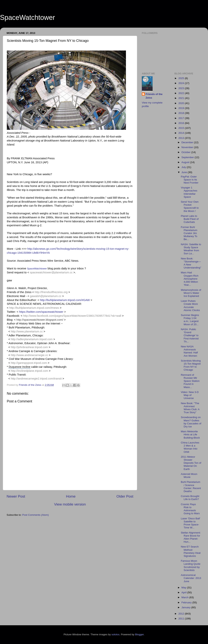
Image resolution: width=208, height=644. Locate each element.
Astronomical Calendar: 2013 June (191, 578)
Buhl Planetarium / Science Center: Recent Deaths (191, 487)
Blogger (139, 634)
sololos (116, 634)
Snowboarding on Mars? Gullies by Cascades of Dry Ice (191, 422)
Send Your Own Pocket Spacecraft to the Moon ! (190, 206)
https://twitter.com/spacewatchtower (41, 312)
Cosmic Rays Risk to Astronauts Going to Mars (190, 509)
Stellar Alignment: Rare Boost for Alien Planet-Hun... (191, 537)
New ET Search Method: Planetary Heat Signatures (191, 551)
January (186, 607)
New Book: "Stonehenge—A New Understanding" (191, 263)
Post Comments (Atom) (36, 515)
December (188, 142)
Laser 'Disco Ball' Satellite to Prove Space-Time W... (191, 523)
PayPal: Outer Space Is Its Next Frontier (190, 180)
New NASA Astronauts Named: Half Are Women (189, 351)
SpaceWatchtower (28, 17)
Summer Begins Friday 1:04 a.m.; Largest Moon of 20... (190, 320)
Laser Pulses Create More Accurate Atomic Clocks (190, 306)
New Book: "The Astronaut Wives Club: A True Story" (190, 408)
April (184, 592)
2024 (182, 83)
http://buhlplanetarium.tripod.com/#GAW (65, 300)
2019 (182, 108)
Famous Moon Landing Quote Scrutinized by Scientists (191, 565)
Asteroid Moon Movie (189, 476)
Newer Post (16, 496)
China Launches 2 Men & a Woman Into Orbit (190, 447)
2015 (182, 128)
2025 (182, 78)
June (185, 172)
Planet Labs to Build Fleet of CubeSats (190, 219)
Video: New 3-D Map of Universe (190, 395)
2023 (182, 88)
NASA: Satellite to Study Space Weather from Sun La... (191, 249)
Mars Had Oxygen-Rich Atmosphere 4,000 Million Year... (190, 279)
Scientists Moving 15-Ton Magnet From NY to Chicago (191, 365)
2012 (182, 614)
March (185, 597)
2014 (182, 133)
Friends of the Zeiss (154, 96)
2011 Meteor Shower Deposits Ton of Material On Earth (191, 463)
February (187, 602)
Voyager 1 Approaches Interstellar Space (189, 192)
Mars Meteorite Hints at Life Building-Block (190, 434)
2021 (182, 98)
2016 (182, 123)
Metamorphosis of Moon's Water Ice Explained (191, 293)
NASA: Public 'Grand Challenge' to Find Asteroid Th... (190, 335)
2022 (182, 93)
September (188, 157)
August (186, 162)
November (188, 147)
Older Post (125, 496)
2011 (182, 619)
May (184, 588)
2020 (182, 103)
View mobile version (70, 504)
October (186, 152)
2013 (182, 138)
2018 (182, 113)
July (184, 167)
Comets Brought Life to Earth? (190, 498)
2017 (182, 118)
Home (71, 496)
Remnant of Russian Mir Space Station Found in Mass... (190, 381)
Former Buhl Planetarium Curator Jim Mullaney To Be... (189, 233)
